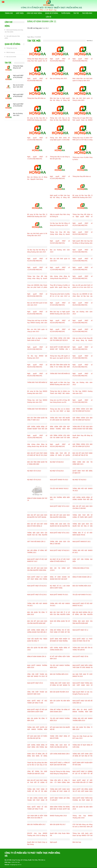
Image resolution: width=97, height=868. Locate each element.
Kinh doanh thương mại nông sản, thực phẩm (14, 31)
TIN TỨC (76, 13)
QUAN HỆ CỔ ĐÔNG (52, 13)
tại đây (46, 28)
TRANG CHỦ (9, 13)
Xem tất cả (90, 41)
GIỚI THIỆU (20, 13)
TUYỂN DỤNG (66, 13)
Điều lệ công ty (10, 52)
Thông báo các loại (11, 48)
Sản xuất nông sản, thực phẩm (12, 37)
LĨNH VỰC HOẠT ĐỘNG (34, 13)
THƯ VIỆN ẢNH (87, 13)
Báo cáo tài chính (10, 57)
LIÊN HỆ (48, 17)
